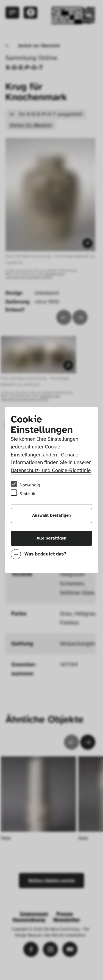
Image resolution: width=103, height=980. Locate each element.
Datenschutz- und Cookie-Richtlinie (51, 470)
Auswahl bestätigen (51, 515)
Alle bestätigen (51, 538)
